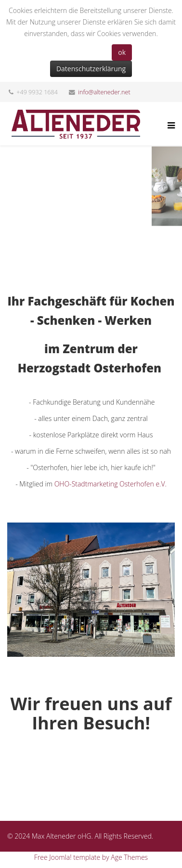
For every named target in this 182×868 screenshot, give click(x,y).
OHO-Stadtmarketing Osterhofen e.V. (110, 484)
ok (122, 52)
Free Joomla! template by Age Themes (91, 857)
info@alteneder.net (104, 92)
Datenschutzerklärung (91, 69)
